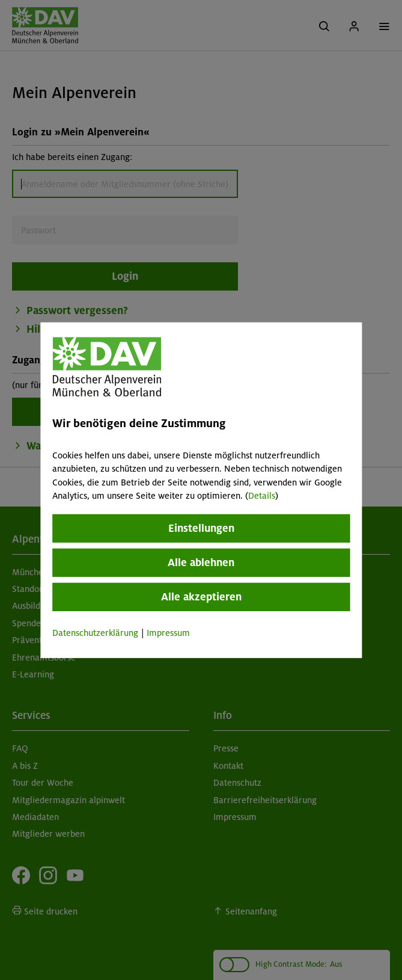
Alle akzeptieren (201, 597)
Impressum (168, 633)
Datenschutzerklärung (95, 633)
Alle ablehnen (201, 562)
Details (262, 496)
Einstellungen (201, 528)
